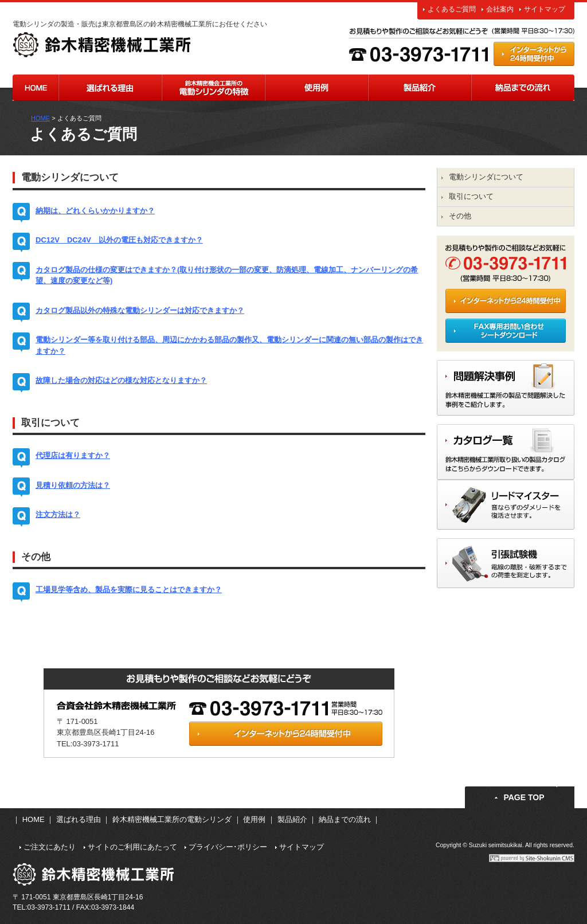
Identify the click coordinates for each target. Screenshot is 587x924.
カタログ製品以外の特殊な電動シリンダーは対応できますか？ (140, 310)
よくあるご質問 (452, 9)
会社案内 (500, 9)
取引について (471, 196)
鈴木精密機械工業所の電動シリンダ (172, 819)
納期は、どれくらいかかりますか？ (95, 211)
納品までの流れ (523, 88)
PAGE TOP (524, 797)
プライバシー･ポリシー (228, 847)
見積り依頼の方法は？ (73, 485)
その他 (460, 216)
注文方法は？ (58, 514)
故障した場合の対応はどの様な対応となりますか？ (121, 380)
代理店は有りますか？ (73, 455)
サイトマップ (545, 9)
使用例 (316, 88)
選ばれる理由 (110, 88)
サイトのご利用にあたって (132, 847)
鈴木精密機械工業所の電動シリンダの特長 (213, 88)
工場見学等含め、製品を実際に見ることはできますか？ (129, 590)
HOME (36, 88)
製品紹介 (420, 88)
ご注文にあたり (50, 847)
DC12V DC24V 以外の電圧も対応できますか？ (119, 240)
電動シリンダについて (486, 177)
